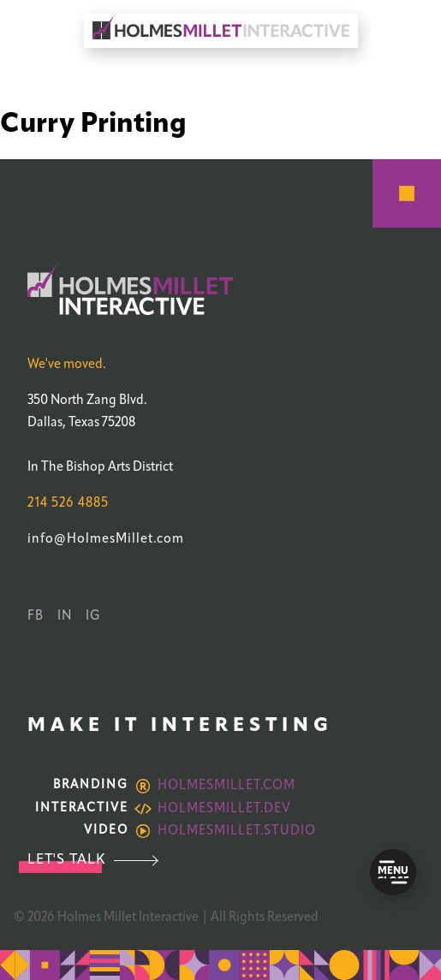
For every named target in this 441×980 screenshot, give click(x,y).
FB (36, 616)
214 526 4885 (68, 503)
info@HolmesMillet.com (106, 539)
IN (65, 616)
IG (93, 616)
